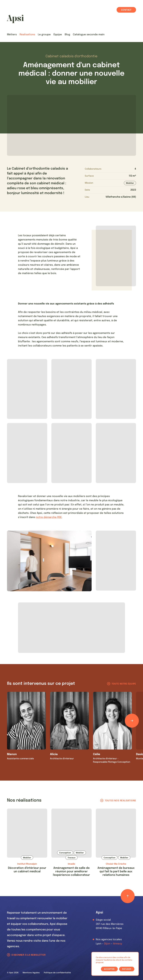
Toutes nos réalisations (120, 801)
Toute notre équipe (124, 684)
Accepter (109, 969)
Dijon (107, 944)
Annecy (118, 944)
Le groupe (44, 35)
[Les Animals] (15, 19)
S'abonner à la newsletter (29, 955)
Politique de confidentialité (57, 973)
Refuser (127, 969)
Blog (67, 35)
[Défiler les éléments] (132, 721)
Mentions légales (31, 973)
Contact (126, 10)
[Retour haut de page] (128, 896)
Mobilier (130, 183)
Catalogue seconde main (89, 35)
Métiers (12, 35)
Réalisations (27, 35)
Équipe (58, 35)
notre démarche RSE (49, 517)
